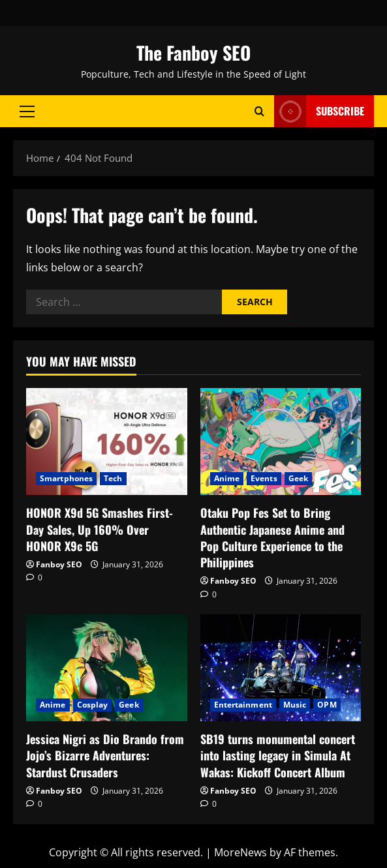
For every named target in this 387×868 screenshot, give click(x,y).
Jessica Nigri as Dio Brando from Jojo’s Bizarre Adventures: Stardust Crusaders (105, 755)
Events (264, 478)
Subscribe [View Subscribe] (319, 111)
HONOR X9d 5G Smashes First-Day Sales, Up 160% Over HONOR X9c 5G (100, 529)
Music (295, 705)
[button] (27, 111)
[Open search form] (259, 111)
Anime (227, 478)
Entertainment (243, 705)
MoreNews (240, 852)
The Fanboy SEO (193, 52)
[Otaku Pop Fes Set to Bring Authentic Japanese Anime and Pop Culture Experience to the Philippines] (281, 441)
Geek (298, 478)
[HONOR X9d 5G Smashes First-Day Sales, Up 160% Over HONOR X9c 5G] (107, 441)
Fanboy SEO (59, 564)
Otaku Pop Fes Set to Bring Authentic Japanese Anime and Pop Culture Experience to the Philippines (272, 537)
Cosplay (93, 705)
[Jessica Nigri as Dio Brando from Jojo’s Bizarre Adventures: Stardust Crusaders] (107, 668)
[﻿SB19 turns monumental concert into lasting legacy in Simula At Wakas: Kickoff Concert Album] (281, 668)
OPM (327, 705)
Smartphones (66, 478)
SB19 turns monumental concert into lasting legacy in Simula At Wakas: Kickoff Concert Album (278, 755)
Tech (113, 478)
